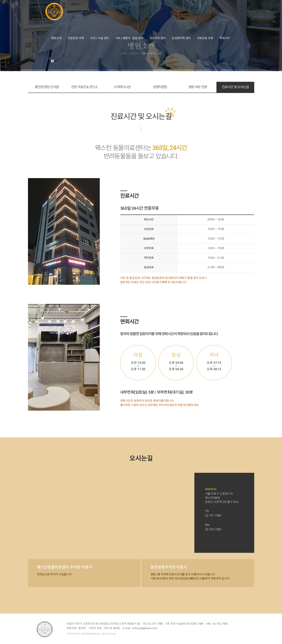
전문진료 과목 (76, 38)
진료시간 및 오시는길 (235, 87)
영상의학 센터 (157, 38)
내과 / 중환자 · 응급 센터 (129, 38)
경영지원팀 (160, 87)
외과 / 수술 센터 (100, 38)
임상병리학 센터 (181, 38)
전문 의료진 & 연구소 (84, 87)
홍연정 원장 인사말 (47, 87)
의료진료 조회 (205, 38)
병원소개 (56, 38)
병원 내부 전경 (198, 87)
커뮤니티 (225, 38)
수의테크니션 (122, 87)
